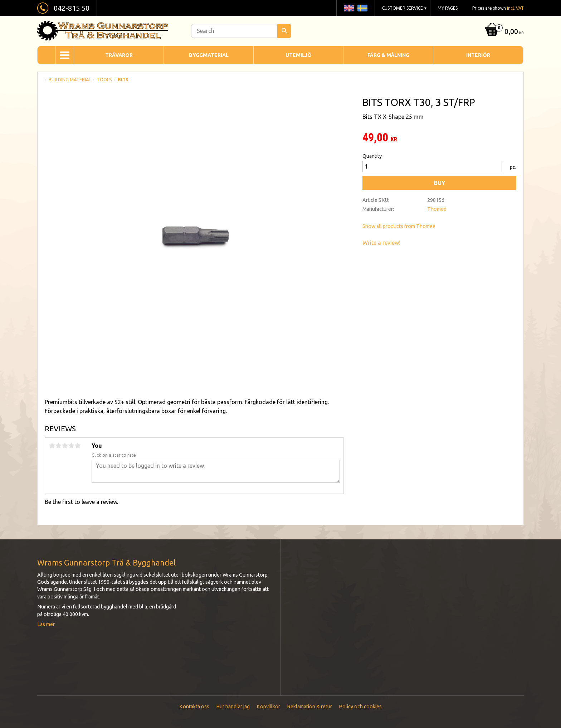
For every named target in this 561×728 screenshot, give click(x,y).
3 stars (65, 446)
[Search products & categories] (241, 31)
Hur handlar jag (233, 707)
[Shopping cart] (504, 32)
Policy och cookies (360, 707)
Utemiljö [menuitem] (299, 55)
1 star (52, 446)
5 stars (78, 446)
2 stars (58, 446)
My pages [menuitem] (448, 8)
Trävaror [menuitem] (119, 55)
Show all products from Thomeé (399, 226)
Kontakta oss (194, 707)
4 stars (71, 446)
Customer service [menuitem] (403, 8)
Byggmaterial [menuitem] (209, 55)
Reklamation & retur (309, 707)
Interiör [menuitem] (478, 55)
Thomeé (437, 209)
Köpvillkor (268, 707)
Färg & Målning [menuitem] (388, 55)
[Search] (284, 31)
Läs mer (46, 624)
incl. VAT (515, 8)
